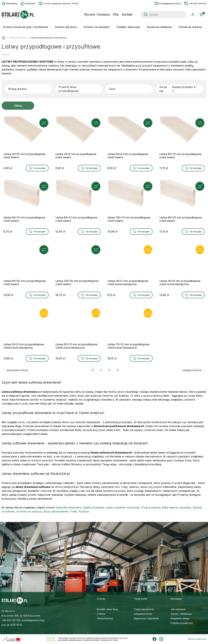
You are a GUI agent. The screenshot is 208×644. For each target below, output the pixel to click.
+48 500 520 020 (195, 3)
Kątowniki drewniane (68, 507)
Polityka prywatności (182, 623)
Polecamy (28, 3)
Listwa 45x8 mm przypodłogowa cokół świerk (76, 156)
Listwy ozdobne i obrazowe (123, 507)
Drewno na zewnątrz (97, 27)
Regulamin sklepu (180, 618)
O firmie (101, 614)
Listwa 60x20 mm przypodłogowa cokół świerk (181, 219)
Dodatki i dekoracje (128, 27)
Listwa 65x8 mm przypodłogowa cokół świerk (128, 156)
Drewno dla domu (66, 27)
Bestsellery (10, 3)
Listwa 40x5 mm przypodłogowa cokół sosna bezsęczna (128, 283)
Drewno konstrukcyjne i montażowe (26, 27)
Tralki (73, 511)
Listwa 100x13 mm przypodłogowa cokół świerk (129, 219)
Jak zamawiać (178, 609)
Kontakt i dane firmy (107, 609)
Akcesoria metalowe (159, 27)
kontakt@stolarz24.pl (168, 3)
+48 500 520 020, (11, 620)
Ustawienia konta (143, 614)
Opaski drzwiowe (93, 507)
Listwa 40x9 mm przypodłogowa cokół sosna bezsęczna (180, 283)
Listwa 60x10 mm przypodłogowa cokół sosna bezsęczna (76, 346)
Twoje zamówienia (144, 609)
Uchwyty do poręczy (29, 511)
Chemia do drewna (190, 27)
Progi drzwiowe (151, 507)
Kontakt (127, 14)
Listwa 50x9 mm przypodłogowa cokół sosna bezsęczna (24, 346)
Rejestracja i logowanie (146, 618)
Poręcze (84, 511)
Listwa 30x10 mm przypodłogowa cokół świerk (24, 156)
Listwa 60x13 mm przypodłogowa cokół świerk (24, 219)
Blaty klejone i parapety (176, 507)
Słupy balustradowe (56, 511)
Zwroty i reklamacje (181, 614)
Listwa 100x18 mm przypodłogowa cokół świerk (77, 283)
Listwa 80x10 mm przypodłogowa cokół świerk (180, 156)
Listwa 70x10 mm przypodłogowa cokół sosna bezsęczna (128, 346)
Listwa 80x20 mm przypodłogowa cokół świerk (25, 283)
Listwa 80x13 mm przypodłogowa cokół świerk (76, 219)
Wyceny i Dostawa (97, 14)
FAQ (116, 14)
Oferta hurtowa (105, 618)
